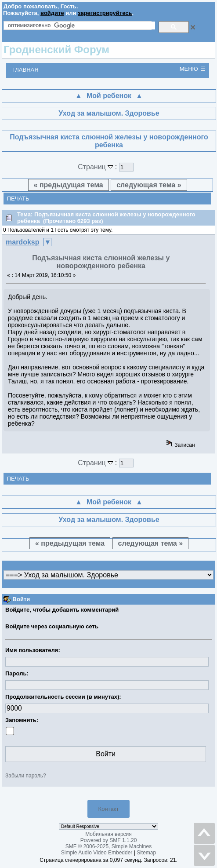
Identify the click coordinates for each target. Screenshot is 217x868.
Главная (25, 70)
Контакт (109, 809)
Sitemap (146, 853)
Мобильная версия (108, 834)
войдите (52, 13)
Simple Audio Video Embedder (97, 853)
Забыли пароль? (26, 776)
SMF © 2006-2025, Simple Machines (108, 846)
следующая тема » (149, 185)
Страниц (96, 167)
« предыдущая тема (69, 185)
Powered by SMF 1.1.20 (109, 840)
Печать (18, 199)
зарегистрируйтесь (105, 13)
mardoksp (22, 242)
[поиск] (81, 26)
